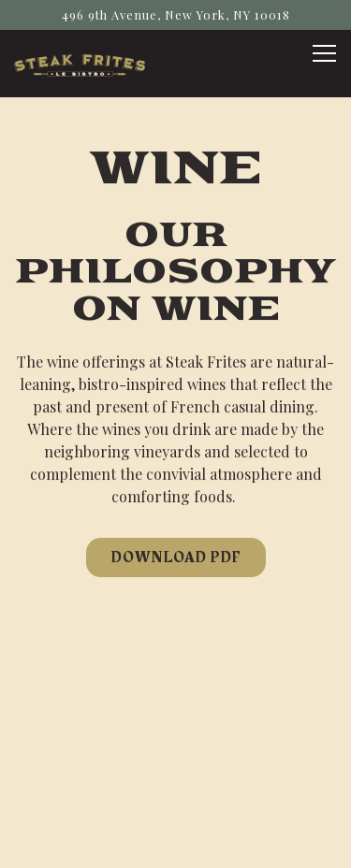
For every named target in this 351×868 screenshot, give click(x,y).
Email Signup (175, 845)
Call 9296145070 (175, 749)
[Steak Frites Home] (80, 64)
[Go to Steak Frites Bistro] (175, 14)
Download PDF (176, 557)
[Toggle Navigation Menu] (324, 53)
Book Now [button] (176, 797)
